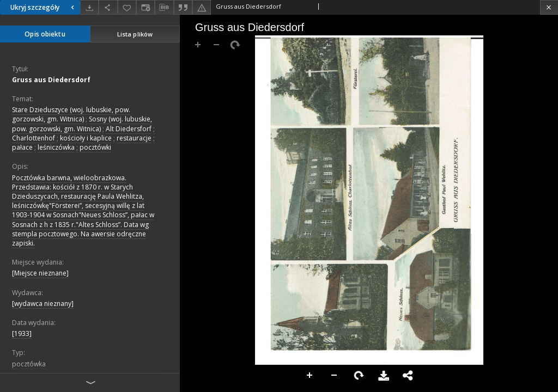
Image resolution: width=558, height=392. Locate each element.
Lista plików (135, 34)
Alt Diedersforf (129, 129)
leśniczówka (56, 147)
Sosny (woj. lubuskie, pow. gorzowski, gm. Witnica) (82, 124)
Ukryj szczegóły (44, 7)
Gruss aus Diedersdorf (51, 80)
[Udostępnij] (108, 7)
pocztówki (95, 147)
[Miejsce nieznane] (40, 273)
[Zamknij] (549, 7)
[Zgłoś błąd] (202, 7)
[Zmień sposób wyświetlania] (145, 7)
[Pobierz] (89, 7)
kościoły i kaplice (86, 138)
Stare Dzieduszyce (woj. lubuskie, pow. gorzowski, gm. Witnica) (71, 114)
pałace (22, 147)
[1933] (22, 333)
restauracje (134, 138)
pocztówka (29, 364)
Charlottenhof (34, 138)
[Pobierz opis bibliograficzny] (164, 8)
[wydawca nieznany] (43, 304)
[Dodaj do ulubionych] (127, 7)
